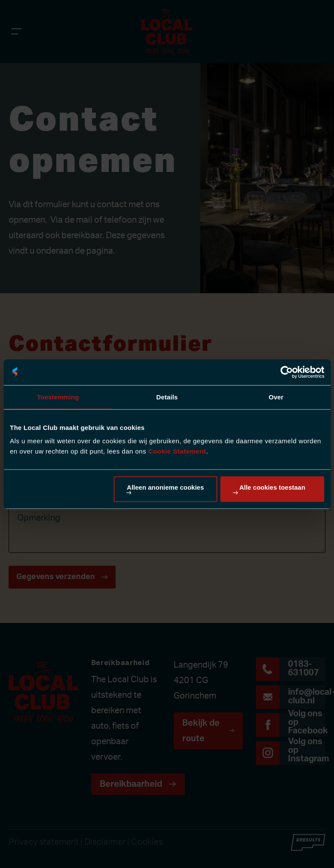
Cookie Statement (177, 451)
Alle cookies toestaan (272, 487)
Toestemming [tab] (58, 397)
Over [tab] (276, 397)
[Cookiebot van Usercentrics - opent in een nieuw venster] (287, 372)
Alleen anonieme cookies (165, 487)
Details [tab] (167, 397)
